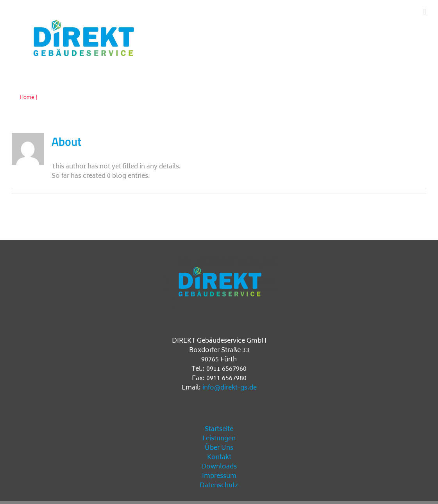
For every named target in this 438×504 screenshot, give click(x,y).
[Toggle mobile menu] (425, 12)
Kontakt (219, 458)
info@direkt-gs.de (230, 388)
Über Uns (219, 448)
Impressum (219, 476)
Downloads (219, 467)
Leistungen (219, 439)
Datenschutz (219, 486)
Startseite (219, 429)
